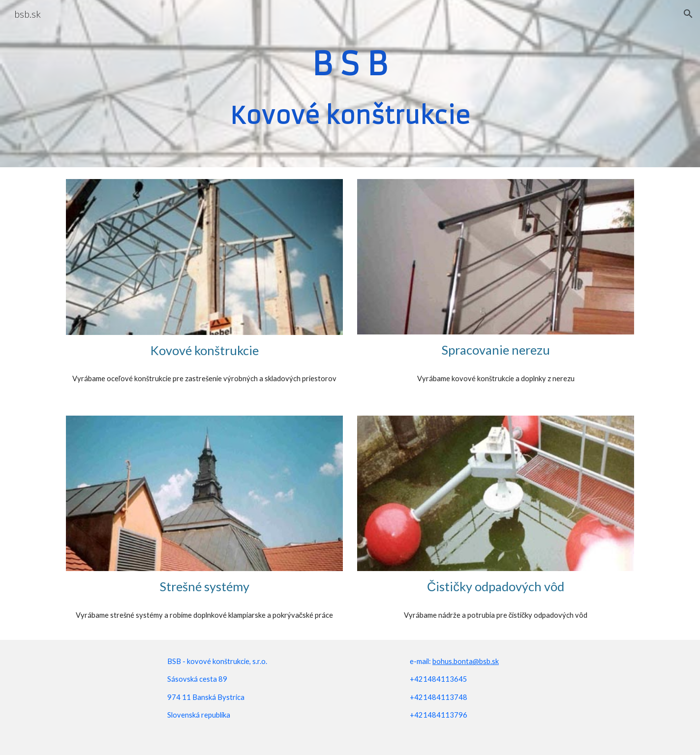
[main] (350, 84)
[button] (688, 14)
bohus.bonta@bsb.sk (466, 661)
